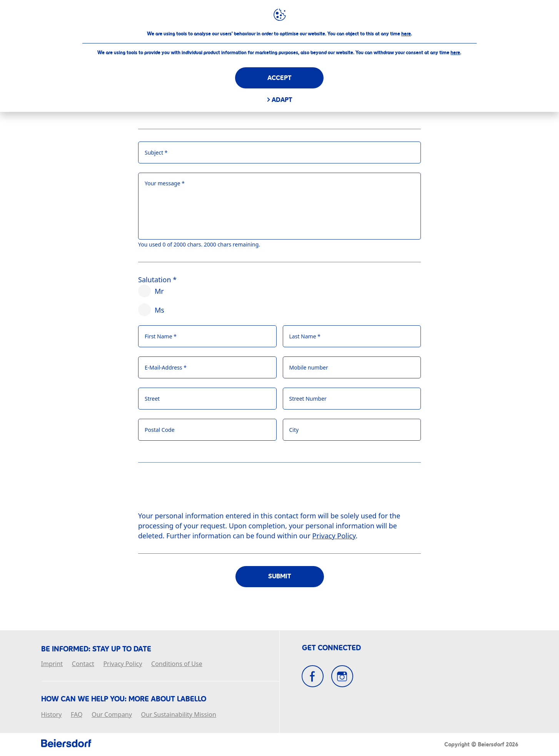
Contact (83, 664)
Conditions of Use (177, 664)
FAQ (77, 715)
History (52, 715)
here (406, 34)
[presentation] (197, 490)
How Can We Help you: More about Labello (124, 699)
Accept (279, 78)
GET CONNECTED (331, 648)
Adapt (282, 100)
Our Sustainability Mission (179, 715)
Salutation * (157, 280)
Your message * (165, 183)
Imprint (52, 664)
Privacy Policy (123, 664)
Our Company (112, 715)
